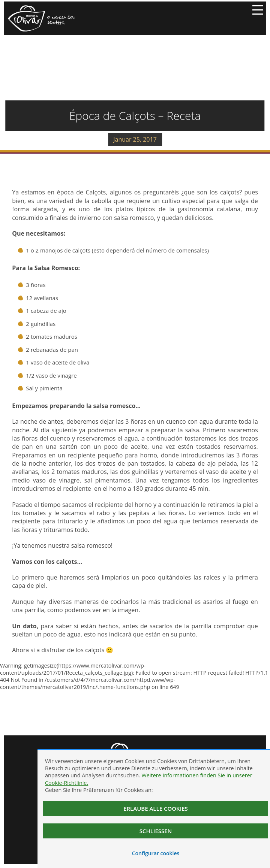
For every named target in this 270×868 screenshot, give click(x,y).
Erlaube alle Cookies (156, 808)
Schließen (156, 831)
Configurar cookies (156, 853)
